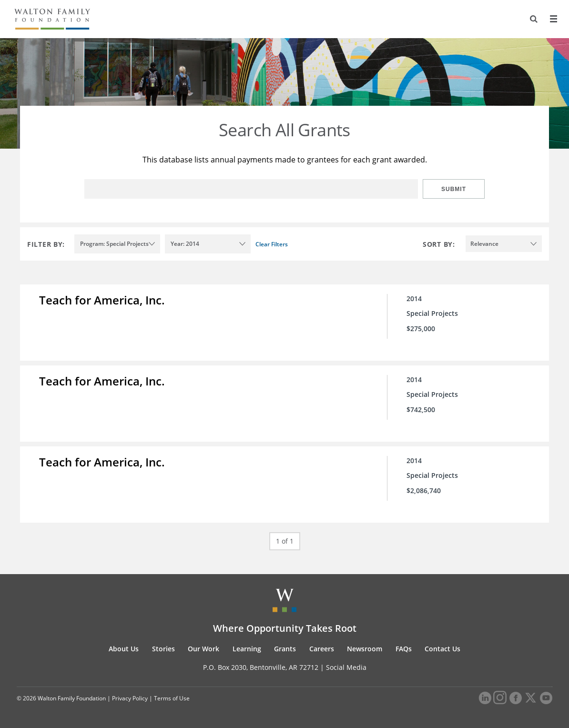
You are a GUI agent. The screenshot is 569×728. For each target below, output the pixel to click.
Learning (247, 649)
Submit (454, 189)
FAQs (404, 649)
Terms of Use (172, 698)
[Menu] (553, 19)
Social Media (346, 667)
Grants (285, 649)
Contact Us (442, 649)
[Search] (534, 19)
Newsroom (365, 649)
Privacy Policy (130, 698)
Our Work (203, 649)
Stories (163, 649)
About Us (124, 649)
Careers (322, 649)
